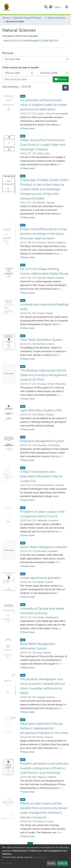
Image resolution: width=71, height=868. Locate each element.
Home (6, 18)
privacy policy (40, 857)
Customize (7, 863)
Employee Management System (42, 441)
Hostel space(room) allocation (41, 578)
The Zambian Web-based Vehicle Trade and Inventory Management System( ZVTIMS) (44, 375)
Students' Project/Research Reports (28, 18)
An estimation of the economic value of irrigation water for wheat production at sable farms (43, 105)
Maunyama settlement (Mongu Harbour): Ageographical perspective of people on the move (44, 728)
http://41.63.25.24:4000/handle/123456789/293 (31, 41)
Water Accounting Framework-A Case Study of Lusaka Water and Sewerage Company (43, 145)
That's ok (62, 863)
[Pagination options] (65, 88)
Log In (57, 7)
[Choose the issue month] (53, 73)
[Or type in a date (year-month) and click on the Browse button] (28, 79)
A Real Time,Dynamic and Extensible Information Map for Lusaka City (41, 476)
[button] (51, 7)
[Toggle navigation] (67, 7)
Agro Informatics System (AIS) (41, 410)
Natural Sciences (56, 18)
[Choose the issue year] (18, 73)
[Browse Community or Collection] (35, 59)
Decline (51, 863)
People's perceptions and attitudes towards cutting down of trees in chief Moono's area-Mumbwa (44, 768)
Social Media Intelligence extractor (44, 547)
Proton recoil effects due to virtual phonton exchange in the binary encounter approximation (44, 234)
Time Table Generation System (41, 340)
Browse (61, 79)
